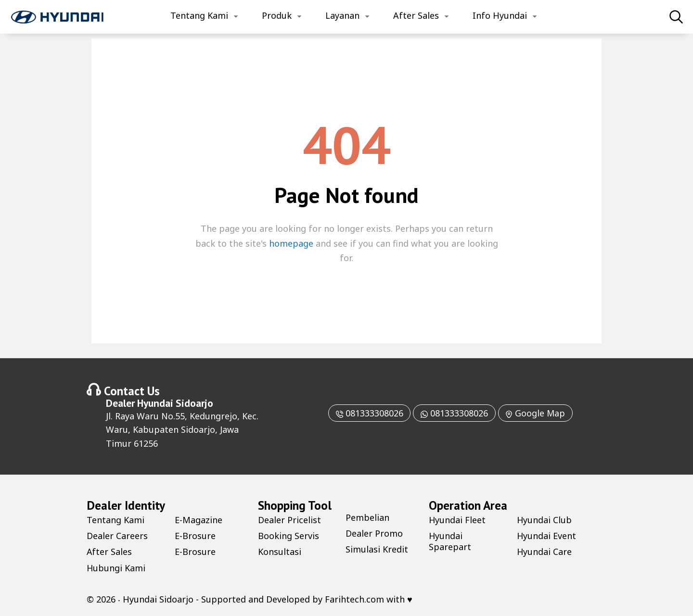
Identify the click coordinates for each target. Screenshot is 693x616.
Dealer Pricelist (289, 520)
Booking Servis (289, 536)
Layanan (342, 15)
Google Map (536, 413)
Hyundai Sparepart (450, 541)
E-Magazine (199, 520)
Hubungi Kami (116, 568)
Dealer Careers (117, 536)
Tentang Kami (199, 15)
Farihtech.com (354, 599)
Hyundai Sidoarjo (175, 403)
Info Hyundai (500, 15)
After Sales (416, 15)
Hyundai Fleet (457, 520)
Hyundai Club (545, 520)
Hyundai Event (547, 536)
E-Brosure (195, 536)
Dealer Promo (374, 533)
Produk (277, 15)
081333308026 (369, 413)
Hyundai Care (545, 552)
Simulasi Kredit (377, 549)
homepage (291, 243)
